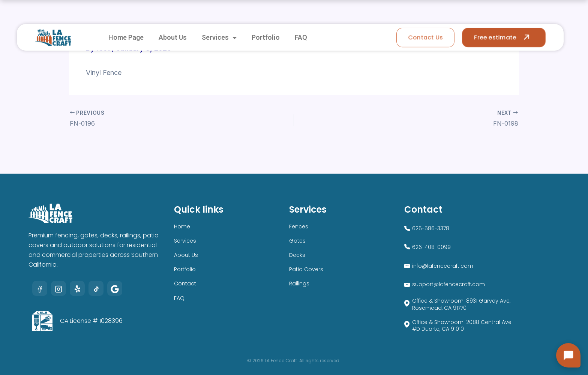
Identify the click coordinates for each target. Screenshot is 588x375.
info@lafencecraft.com (443, 266)
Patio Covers (306, 269)
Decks (297, 255)
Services (185, 241)
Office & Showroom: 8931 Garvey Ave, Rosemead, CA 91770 (461, 304)
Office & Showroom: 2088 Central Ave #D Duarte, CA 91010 (462, 325)
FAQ (301, 37)
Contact (185, 283)
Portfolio (266, 37)
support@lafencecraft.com (448, 284)
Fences (299, 226)
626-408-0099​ (431, 247)
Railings (299, 283)
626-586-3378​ (431, 228)
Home (182, 226)
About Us (173, 37)
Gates (297, 241)
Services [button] (219, 37)
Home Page (126, 37)
